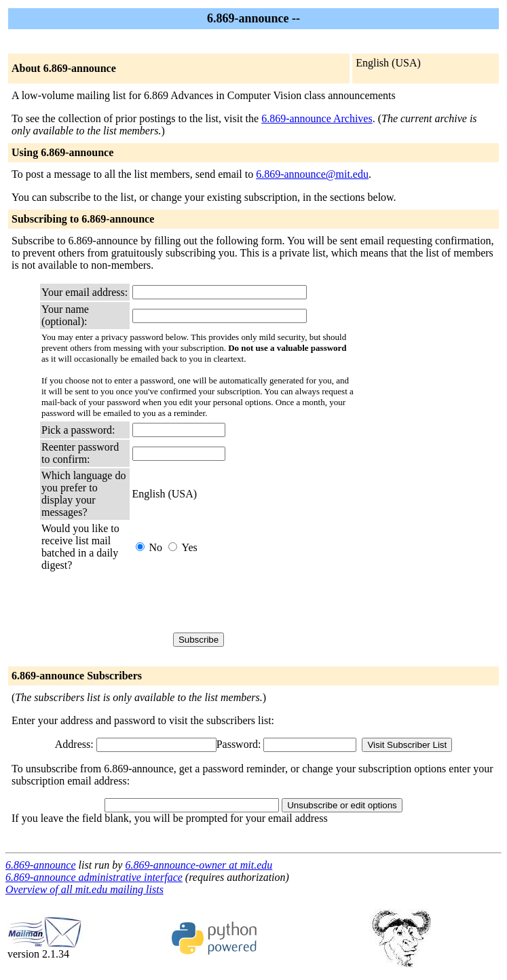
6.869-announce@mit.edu (312, 174)
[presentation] (236, 602)
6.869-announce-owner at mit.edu (199, 865)
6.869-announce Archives (317, 118)
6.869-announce (41, 865)
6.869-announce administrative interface (94, 877)
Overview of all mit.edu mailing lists (84, 889)
